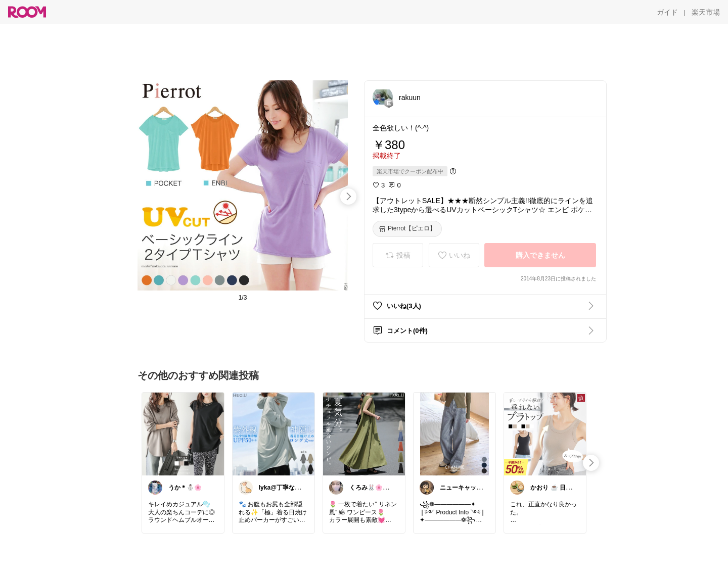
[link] (183, 433)
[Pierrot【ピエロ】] (407, 229)
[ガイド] (667, 12)
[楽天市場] (706, 12)
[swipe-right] (348, 197)
